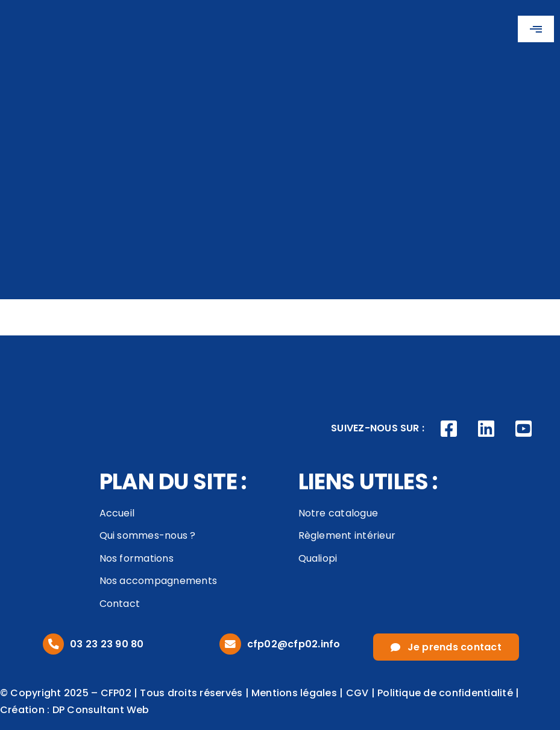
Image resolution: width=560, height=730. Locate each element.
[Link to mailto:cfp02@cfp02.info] (230, 644)
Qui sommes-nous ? (148, 535)
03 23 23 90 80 (107, 644)
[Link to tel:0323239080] (53, 644)
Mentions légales (294, 693)
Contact (120, 604)
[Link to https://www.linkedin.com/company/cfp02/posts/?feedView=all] (486, 429)
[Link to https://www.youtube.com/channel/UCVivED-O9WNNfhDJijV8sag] (523, 429)
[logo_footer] (48, 352)
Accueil (117, 513)
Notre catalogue (338, 513)
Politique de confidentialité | (448, 693)
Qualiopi (318, 558)
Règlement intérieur (347, 535)
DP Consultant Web (101, 710)
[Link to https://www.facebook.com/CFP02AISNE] (449, 429)
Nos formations (137, 558)
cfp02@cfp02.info (294, 644)
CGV (357, 693)
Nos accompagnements (159, 581)
